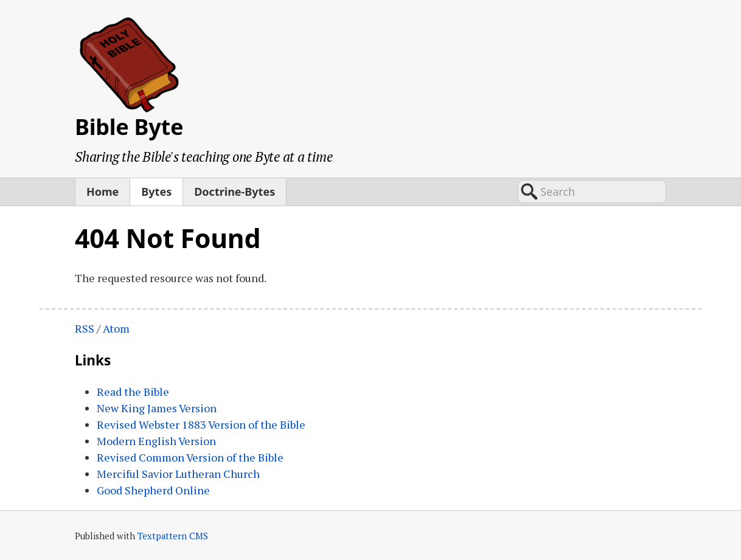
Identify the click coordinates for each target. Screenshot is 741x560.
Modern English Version (156, 441)
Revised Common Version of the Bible (190, 457)
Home (103, 192)
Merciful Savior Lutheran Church (178, 474)
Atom (116, 328)
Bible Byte (129, 127)
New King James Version (157, 408)
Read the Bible (133, 392)
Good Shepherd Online (153, 490)
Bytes (156, 192)
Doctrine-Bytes (235, 192)
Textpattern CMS (173, 536)
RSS (85, 328)
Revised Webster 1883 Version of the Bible (201, 424)
